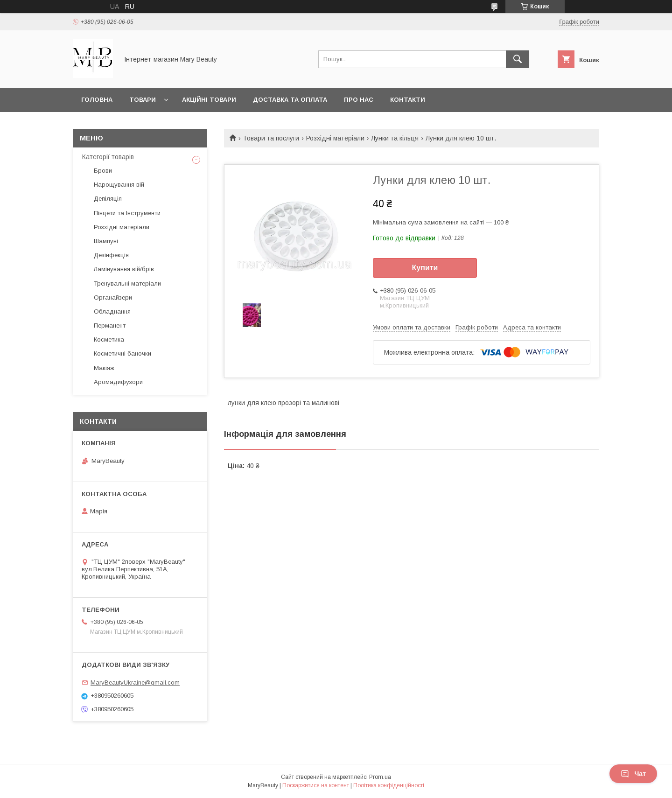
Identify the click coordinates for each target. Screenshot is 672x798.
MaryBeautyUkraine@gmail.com (135, 682)
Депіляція (108, 199)
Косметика (109, 339)
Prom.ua (380, 777)
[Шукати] (518, 59)
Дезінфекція (111, 255)
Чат (633, 774)
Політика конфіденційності (389, 785)
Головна (97, 100)
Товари (143, 100)
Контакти (408, 100)
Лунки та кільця (395, 138)
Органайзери (113, 297)
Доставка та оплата (290, 100)
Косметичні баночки (122, 353)
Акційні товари (209, 100)
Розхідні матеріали (335, 138)
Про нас (359, 100)
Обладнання (112, 311)
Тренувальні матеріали (127, 283)
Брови (103, 171)
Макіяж (104, 368)
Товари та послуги (271, 138)
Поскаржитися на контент (316, 785)
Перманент (110, 325)
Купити (425, 268)
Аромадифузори (118, 382)
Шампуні (106, 241)
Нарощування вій (119, 185)
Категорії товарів (108, 157)
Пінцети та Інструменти (127, 213)
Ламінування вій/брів (124, 269)
